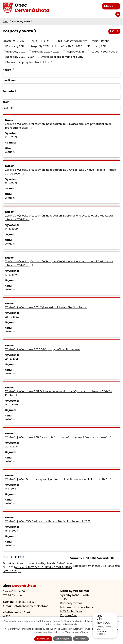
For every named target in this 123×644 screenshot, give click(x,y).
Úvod (5, 22)
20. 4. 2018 (11, 447)
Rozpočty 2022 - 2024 (20, 57)
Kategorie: (9, 41)
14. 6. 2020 (11, 229)
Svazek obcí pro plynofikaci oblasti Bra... (31, 62)
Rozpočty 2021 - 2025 (104, 51)
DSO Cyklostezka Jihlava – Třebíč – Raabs (83, 41)
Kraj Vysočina (69, 615)
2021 (23, 41)
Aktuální (10, 152)
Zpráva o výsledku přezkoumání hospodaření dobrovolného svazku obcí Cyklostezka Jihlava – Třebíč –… (59, 263)
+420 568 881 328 (25, 602)
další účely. (72, 624)
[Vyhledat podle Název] (61, 75)
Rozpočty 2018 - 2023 (69, 46)
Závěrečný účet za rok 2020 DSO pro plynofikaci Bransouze (45, 349)
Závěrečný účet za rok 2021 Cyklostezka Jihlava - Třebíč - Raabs (46, 307)
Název (8, 70)
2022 (35, 41)
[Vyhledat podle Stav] (61, 108)
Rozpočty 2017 (15, 46)
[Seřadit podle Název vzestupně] (14, 68)
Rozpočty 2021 (75, 51)
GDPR (64, 599)
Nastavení (81, 639)
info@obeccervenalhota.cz (31, 606)
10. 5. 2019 (11, 275)
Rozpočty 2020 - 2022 (45, 51)
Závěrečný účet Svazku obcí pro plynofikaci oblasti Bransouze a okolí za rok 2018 (59, 479)
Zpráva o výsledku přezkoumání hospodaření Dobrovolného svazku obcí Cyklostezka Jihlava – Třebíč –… (59, 217)
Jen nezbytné (63, 639)
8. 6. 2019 (11, 489)
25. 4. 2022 (12, 317)
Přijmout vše (43, 639)
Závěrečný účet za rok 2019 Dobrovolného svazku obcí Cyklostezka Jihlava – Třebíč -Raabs (59, 393)
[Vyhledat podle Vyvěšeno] (61, 86)
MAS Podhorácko (71, 611)
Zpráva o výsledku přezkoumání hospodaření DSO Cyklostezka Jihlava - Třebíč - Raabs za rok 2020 (61, 172)
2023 (47, 41)
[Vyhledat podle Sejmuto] (61, 97)
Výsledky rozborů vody (75, 595)
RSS (114, 31)
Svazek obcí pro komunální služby (62, 57)
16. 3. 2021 (11, 137)
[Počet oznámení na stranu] (115, 558)
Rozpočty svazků (71, 603)
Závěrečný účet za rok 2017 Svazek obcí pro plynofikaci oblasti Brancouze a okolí (59, 437)
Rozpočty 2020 (16, 51)
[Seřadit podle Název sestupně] (14, 69)
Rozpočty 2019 (97, 46)
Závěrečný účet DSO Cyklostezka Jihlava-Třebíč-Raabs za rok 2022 (51, 521)
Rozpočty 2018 (40, 46)
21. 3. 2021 (11, 183)
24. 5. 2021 (12, 359)
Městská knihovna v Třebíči (77, 607)
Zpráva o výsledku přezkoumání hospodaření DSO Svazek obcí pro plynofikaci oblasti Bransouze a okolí (59, 126)
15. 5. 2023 (12, 531)
